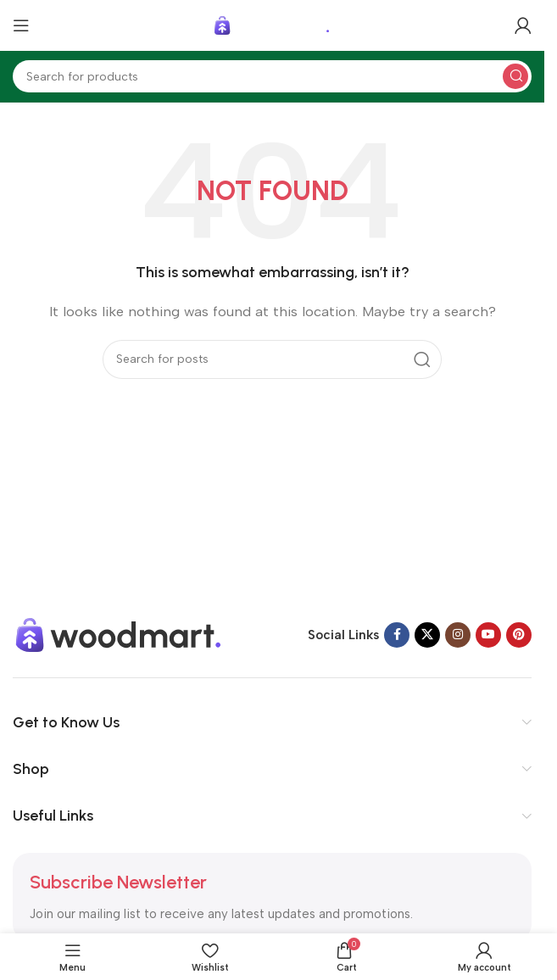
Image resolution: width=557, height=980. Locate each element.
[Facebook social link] (397, 635)
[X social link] (427, 635)
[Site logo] (272, 25)
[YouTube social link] (488, 635)
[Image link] (119, 634)
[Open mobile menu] (21, 25)
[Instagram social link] (458, 635)
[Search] (272, 76)
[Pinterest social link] (519, 635)
